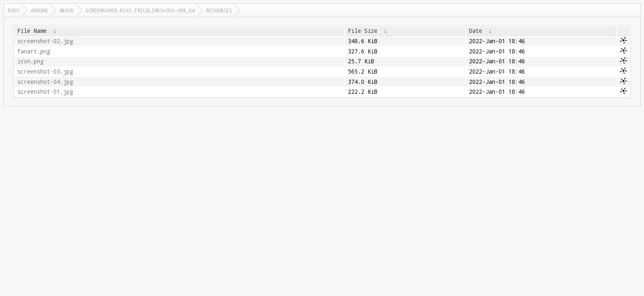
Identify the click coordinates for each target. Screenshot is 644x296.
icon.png (30, 61)
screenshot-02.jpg (45, 41)
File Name (32, 31)
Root (14, 10)
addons (39, 10)
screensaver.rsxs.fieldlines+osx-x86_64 (140, 10)
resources (219, 10)
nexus (67, 10)
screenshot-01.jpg (45, 92)
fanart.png (34, 51)
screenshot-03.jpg (45, 72)
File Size (363, 31)
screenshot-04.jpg (45, 82)
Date (476, 31)
